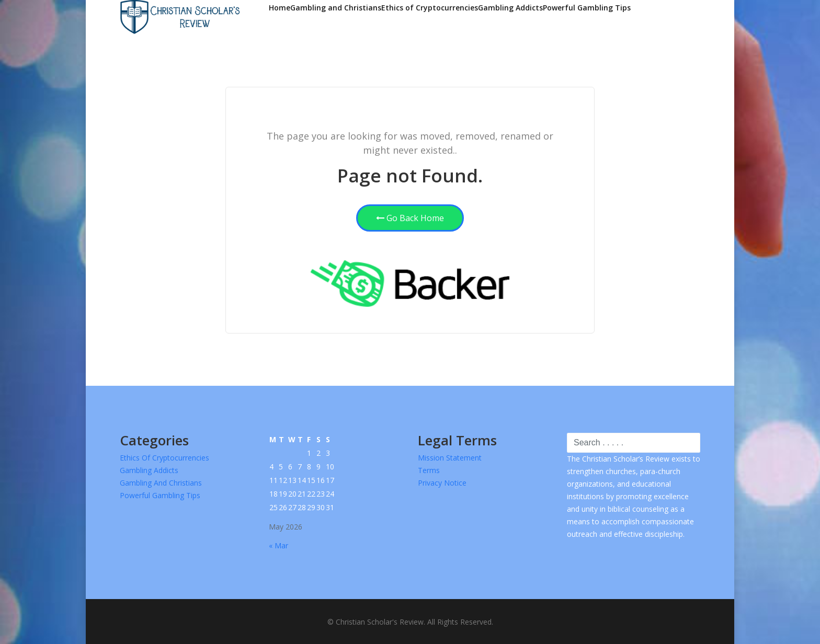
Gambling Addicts (510, 8)
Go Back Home (410, 218)
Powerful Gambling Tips (587, 8)
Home (280, 8)
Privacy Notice (442, 483)
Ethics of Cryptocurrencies (430, 8)
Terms (429, 470)
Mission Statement (450, 458)
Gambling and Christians (336, 8)
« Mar (278, 545)
